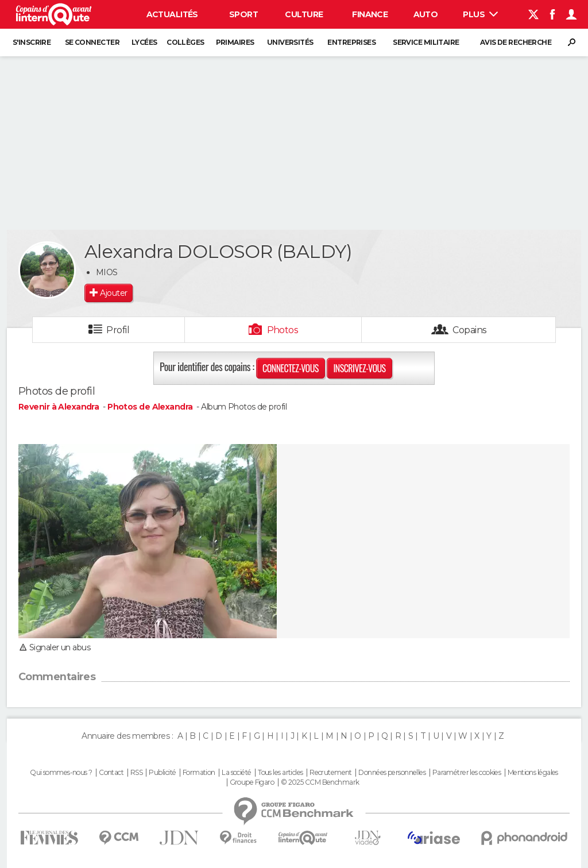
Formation (199, 773)
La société (236, 773)
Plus (480, 14)
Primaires (235, 42)
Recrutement (331, 773)
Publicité (162, 773)
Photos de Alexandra (150, 407)
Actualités (172, 14)
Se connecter (92, 42)
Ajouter (113, 293)
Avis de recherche (516, 42)
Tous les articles (280, 773)
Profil (118, 330)
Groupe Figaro (252, 782)
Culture (304, 14)
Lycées (144, 42)
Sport (243, 14)
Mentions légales (533, 773)
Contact (111, 773)
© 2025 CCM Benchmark (320, 782)
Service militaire (426, 42)
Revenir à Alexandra (60, 407)
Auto (426, 14)
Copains (469, 330)
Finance (370, 14)
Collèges (185, 42)
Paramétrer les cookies (467, 773)
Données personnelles (392, 773)
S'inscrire (32, 42)
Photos (283, 330)
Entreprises (351, 42)
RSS (136, 773)
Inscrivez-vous (359, 368)
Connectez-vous (291, 368)
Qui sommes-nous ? (61, 773)
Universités (290, 42)
